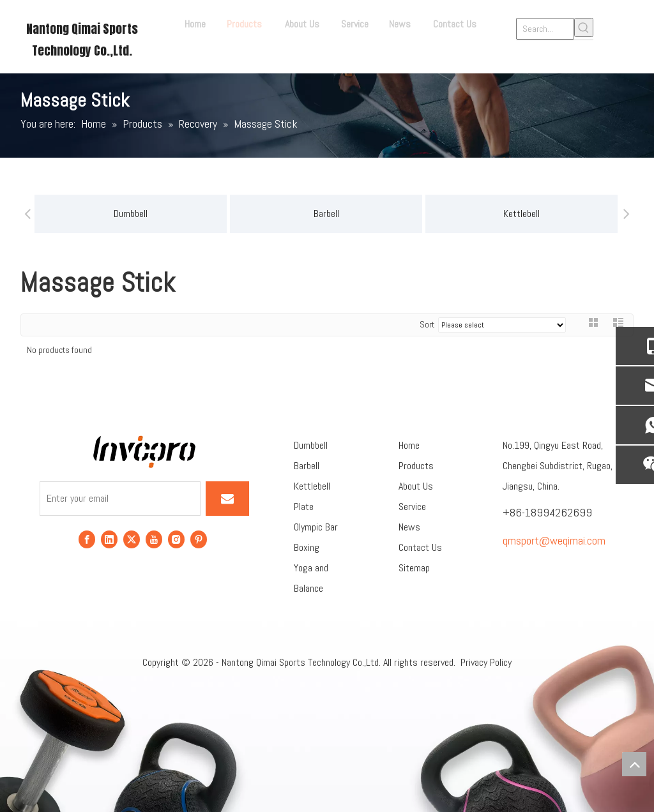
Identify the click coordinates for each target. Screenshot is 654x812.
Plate (304, 507)
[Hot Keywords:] (584, 27)
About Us (416, 486)
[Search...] (545, 29)
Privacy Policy (486, 662)
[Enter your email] (120, 499)
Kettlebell (385, 214)
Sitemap (414, 568)
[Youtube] (154, 538)
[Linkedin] (109, 538)
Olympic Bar (316, 527)
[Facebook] (87, 538)
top (634, 764)
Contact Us (420, 547)
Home (409, 445)
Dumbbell (311, 445)
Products (416, 466)
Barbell (190, 214)
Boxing (307, 547)
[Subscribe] (227, 499)
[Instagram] (176, 538)
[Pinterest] (199, 538)
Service (412, 507)
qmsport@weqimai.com (554, 540)
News (409, 527)
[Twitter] (132, 538)
